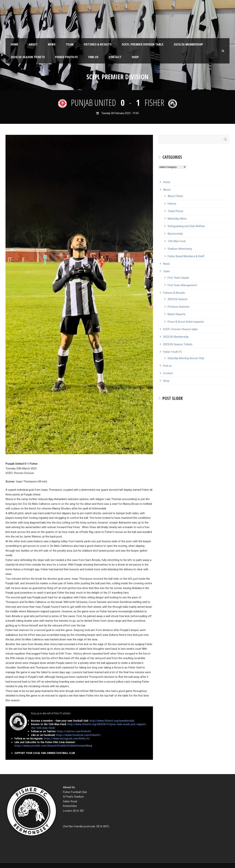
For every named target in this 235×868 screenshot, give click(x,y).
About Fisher (175, 196)
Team (70, 44)
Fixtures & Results (98, 44)
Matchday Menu (177, 219)
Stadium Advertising (180, 249)
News (52, 44)
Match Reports (177, 314)
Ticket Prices (175, 211)
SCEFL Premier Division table (143, 44)
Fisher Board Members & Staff (186, 256)
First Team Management (182, 285)
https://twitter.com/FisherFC (74, 731)
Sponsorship (175, 234)
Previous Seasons (179, 307)
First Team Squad (178, 278)
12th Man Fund (177, 241)
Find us (93, 57)
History (172, 204)
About (33, 44)
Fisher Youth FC (67, 57)
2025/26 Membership (188, 44)
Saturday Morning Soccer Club (186, 358)
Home (15, 44)
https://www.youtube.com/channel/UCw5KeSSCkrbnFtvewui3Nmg (53, 745)
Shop (135, 57)
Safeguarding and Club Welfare (186, 226)
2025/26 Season (178, 299)
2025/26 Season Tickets (28, 57)
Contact (115, 57)
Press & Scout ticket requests (186, 322)
